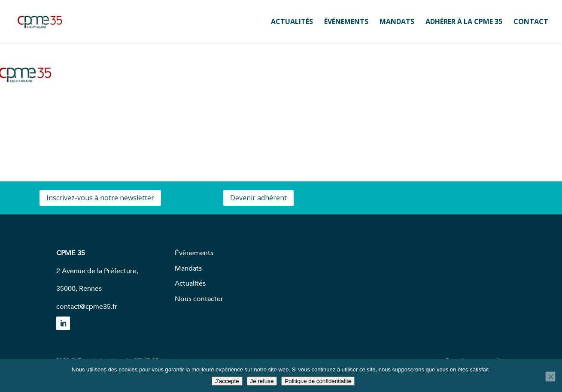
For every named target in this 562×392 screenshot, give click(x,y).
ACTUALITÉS (292, 22)
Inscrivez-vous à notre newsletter (100, 198)
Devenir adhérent (258, 198)
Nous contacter (199, 299)
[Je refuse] (550, 377)
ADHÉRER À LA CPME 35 (464, 22)
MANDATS (397, 22)
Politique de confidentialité (318, 381)
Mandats (188, 268)
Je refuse (262, 381)
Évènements (194, 253)
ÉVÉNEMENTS (346, 22)
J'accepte (227, 381)
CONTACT (531, 22)
